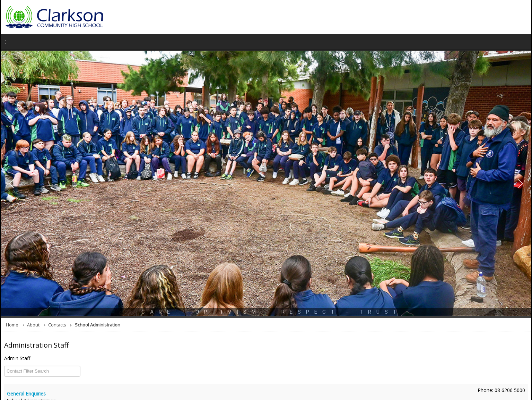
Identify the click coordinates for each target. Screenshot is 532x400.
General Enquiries (26, 394)
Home (12, 325)
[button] (11, 184)
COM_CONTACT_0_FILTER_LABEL (4, 366)
